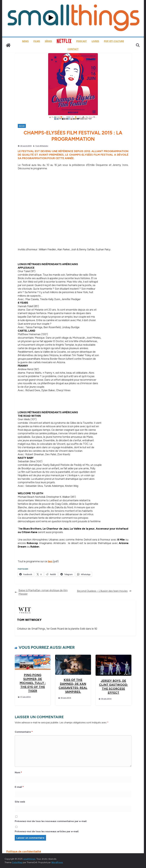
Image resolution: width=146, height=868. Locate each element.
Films (37, 41)
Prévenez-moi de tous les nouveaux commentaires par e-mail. (51, 821)
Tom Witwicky (42, 146)
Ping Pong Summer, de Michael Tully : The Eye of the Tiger (33, 683)
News (25, 41)
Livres (95, 41)
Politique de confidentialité (24, 851)
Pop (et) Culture (114, 41)
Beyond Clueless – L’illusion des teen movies (104, 591)
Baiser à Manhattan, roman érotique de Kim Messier (41, 592)
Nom (18, 772)
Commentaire (24, 732)
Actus (22, 126)
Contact (73, 49)
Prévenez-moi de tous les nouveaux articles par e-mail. (47, 831)
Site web (20, 802)
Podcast (82, 41)
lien (50, 561)
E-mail (19, 787)
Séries (48, 41)
